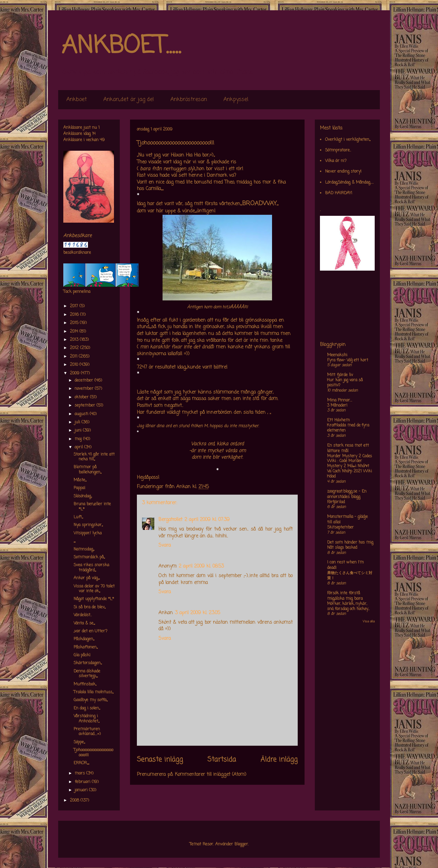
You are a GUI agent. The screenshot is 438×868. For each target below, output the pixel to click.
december (85, 381)
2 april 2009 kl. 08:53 (201, 566)
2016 (75, 315)
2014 (75, 332)
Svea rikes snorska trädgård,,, (91, 568)
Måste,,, (80, 480)
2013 (75, 340)
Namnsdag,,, (84, 549)
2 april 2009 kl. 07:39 (207, 520)
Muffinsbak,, (85, 684)
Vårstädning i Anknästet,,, (86, 719)
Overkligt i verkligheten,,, (348, 140)
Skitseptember (340, 528)
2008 (75, 801)
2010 (75, 365)
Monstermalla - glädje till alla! (347, 520)
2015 (75, 323)
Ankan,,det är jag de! (129, 100)
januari (82, 790)
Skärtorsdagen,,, (88, 663)
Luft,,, (78, 517)
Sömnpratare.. (338, 150)
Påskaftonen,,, (86, 647)
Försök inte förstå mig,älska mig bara (345, 596)
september (86, 406)
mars (80, 773)
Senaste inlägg (160, 760)
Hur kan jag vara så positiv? (345, 383)
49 (102, 140)
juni (79, 431)
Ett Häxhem (338, 420)
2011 (74, 357)
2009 (75, 373)
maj (79, 439)
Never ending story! (343, 172)
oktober (82, 397)
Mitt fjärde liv (340, 375)
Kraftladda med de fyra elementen (348, 428)
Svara (165, 545)
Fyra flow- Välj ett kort (348, 360)
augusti (82, 414)
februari (83, 782)
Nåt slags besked (342, 548)
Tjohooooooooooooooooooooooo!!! (93, 753)
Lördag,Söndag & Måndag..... (349, 183)
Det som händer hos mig (350, 543)
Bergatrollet (170, 520)
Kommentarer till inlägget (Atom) (211, 775)
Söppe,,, (79, 742)
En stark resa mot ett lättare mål (348, 448)
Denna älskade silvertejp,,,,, (87, 674)
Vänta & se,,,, (84, 623)
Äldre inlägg (279, 760)
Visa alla (369, 622)
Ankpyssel (236, 100)
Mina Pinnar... (340, 400)
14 (94, 134)
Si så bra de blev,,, (89, 607)
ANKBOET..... (121, 46)
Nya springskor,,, (88, 525)
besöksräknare (77, 253)
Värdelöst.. (83, 615)
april (79, 447)
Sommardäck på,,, (89, 557)
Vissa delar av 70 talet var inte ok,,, (94, 589)
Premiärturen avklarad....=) (87, 732)
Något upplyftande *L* (94, 599)
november (85, 389)
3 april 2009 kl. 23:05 (197, 613)
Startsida (222, 760)
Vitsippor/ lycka (88, 533)
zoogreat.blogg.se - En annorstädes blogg (347, 494)
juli (78, 422)
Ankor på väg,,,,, (87, 578)
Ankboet (77, 100)
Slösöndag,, (83, 496)
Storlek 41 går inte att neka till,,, (94, 457)
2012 (75, 348)
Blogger (241, 844)
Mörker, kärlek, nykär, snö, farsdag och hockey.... (348, 606)
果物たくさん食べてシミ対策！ (350, 576)
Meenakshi (337, 355)
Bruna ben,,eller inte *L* (92, 507)
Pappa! (79, 488)
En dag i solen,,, (87, 708)
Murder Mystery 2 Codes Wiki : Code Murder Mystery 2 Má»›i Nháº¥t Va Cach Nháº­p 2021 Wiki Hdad (350, 466)
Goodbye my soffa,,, (91, 700)
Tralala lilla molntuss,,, (93, 692)
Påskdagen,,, (84, 639)
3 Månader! (337, 406)
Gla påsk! (82, 655)
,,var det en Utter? (91, 631)
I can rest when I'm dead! (345, 565)
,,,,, (74, 541)
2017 (75, 306)
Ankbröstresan (189, 100)
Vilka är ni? (336, 161)
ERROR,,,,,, (81, 763)
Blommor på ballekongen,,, (87, 470)
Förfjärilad (336, 502)
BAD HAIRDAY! (339, 193)
